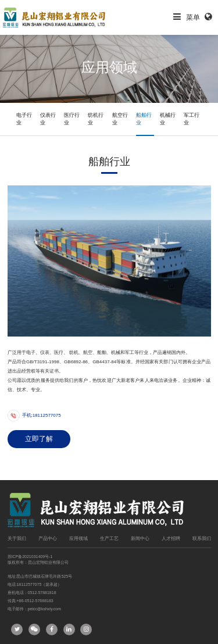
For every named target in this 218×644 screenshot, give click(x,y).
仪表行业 (48, 119)
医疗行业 (72, 119)
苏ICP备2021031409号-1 (30, 557)
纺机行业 (96, 119)
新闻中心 (140, 539)
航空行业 (120, 119)
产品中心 (48, 539)
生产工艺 (109, 539)
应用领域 (78, 539)
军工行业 (192, 119)
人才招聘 (171, 539)
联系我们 (202, 539)
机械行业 (168, 119)
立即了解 (39, 439)
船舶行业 (144, 119)
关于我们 (17, 539)
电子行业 (24, 119)
